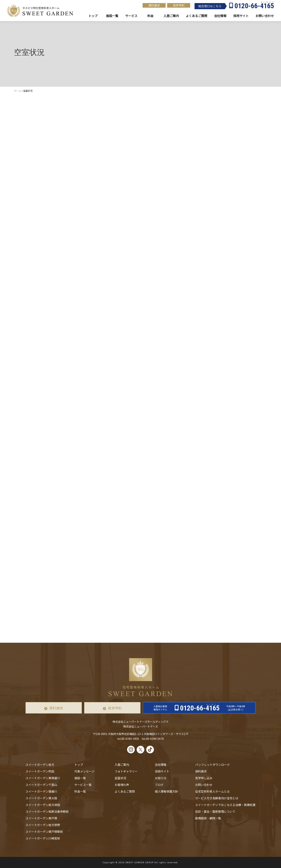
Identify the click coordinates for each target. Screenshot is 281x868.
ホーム (17, 91)
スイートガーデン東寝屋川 (43, 778)
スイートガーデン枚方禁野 (43, 825)
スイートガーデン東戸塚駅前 (44, 832)
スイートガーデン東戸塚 (41, 818)
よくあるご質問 (125, 791)
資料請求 (154, 5)
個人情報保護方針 (166, 791)
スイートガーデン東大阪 (41, 798)
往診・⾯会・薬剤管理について (215, 811)
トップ (93, 16)
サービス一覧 (83, 785)
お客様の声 (122, 785)
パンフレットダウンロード (212, 765)
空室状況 (120, 778)
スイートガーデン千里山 (41, 785)
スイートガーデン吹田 (40, 771)
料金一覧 (80, 791)
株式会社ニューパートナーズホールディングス (140, 722)
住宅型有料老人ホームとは (212, 791)
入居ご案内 (122, 765)
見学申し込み (204, 778)
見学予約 (179, 5)
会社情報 (220, 16)
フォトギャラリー (126, 771)
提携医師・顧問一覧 (208, 818)
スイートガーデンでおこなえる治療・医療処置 (225, 805)
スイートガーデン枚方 (40, 765)
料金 (150, 16)
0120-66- (254, 6)
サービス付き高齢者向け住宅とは (217, 798)
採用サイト (241, 16)
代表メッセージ (84, 771)
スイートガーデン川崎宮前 (43, 838)
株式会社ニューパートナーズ (141, 726)
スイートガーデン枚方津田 (43, 805)
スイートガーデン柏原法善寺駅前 (47, 811)
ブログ (159, 785)
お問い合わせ (204, 785)
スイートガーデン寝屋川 (41, 791)
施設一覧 (112, 16)
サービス (131, 16)
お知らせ (161, 778)
